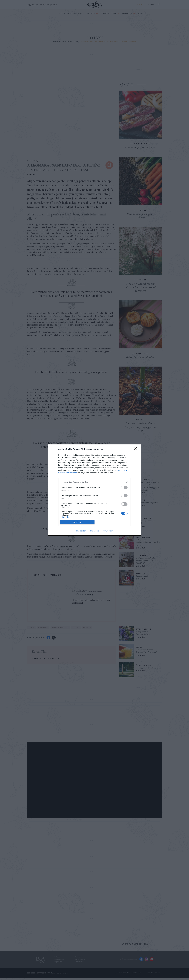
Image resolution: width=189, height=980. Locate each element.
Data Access (94, 531)
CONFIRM (77, 522)
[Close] (136, 449)
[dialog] (94, 490)
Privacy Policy (108, 531)
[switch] (124, 487)
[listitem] (94, 482)
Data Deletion (81, 531)
